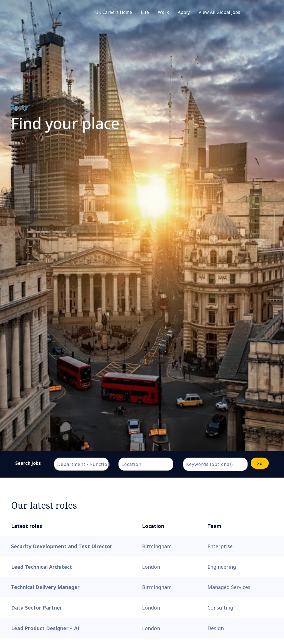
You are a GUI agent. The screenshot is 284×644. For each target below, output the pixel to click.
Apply (184, 12)
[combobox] (82, 464)
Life (145, 12)
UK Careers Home (114, 12)
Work (163, 12)
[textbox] (84, 464)
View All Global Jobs (219, 12)
